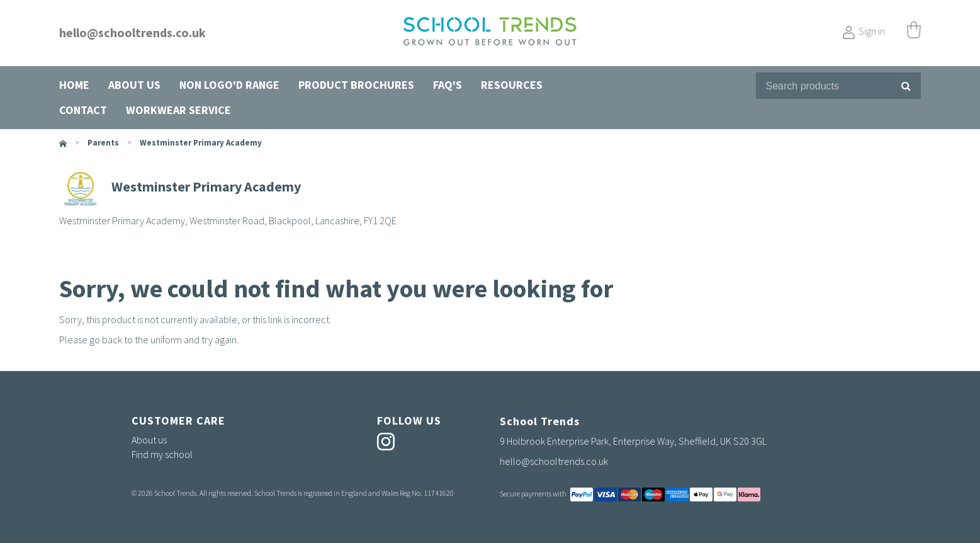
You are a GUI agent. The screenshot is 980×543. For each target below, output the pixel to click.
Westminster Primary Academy (201, 143)
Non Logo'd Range (229, 85)
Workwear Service (178, 110)
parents (103, 143)
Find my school (162, 454)
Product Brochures (356, 85)
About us (134, 85)
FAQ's (448, 85)
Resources (512, 85)
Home (74, 85)
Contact (83, 110)
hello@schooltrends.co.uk (132, 32)
